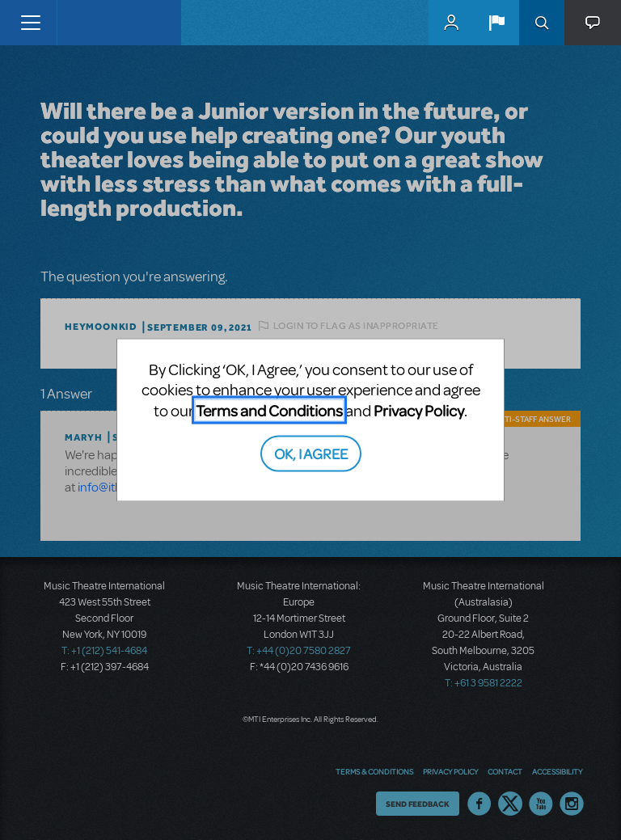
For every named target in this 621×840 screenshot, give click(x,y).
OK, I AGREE (311, 453)
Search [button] (542, 23)
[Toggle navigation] (30, 23)
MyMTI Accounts (451, 23)
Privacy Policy (419, 409)
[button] (496, 23)
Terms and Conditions (269, 409)
